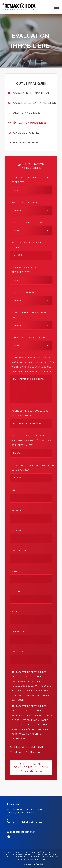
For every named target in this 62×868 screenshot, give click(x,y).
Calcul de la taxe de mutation (35, 103)
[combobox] (31, 190)
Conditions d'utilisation (25, 753)
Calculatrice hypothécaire (33, 93)
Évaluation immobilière (30, 123)
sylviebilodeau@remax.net (31, 822)
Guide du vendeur (26, 143)
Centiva (38, 864)
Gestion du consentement (32, 859)
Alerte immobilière (27, 113)
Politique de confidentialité (28, 748)
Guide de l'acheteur (27, 133)
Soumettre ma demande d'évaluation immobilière (31, 768)
